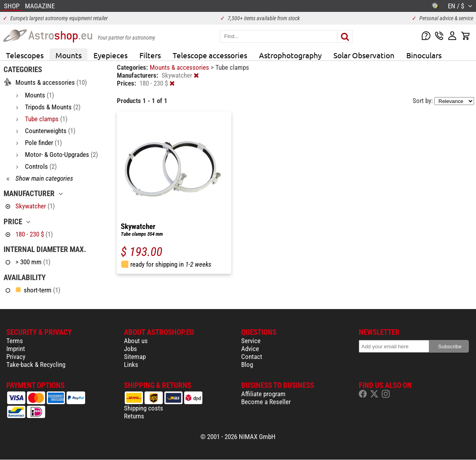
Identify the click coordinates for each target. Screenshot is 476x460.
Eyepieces (110, 55)
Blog (247, 365)
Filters (150, 55)
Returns (134, 416)
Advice (250, 349)
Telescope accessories (210, 55)
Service (251, 341)
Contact (252, 357)
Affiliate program (263, 394)
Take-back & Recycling (36, 365)
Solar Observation (364, 55)
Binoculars (424, 55)
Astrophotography (290, 55)
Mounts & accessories (180, 67)
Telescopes (25, 55)
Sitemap (135, 357)
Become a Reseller (266, 402)
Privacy (16, 357)
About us (136, 341)
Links (131, 365)
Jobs (130, 349)
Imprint (16, 349)
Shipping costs (144, 408)
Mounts (69, 55)
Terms (15, 341)
